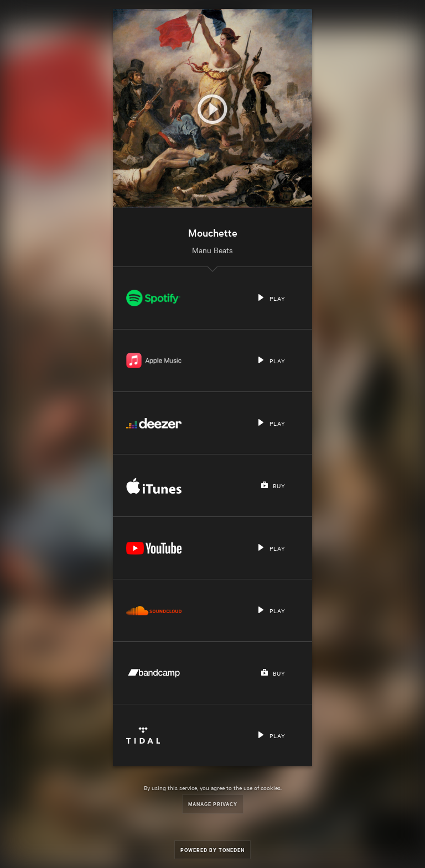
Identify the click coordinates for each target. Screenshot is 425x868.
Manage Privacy (213, 804)
